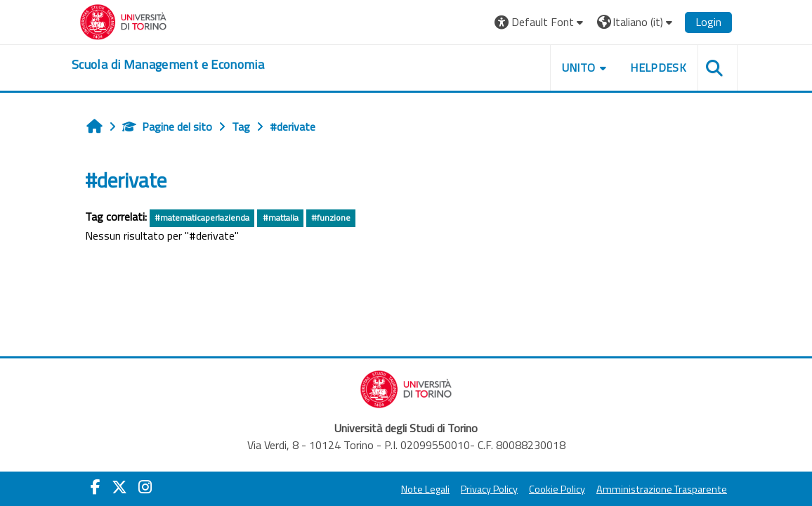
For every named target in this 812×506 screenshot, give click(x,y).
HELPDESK (658, 67)
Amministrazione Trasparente (662, 489)
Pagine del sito (167, 126)
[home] (168, 65)
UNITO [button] (579, 67)
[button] (541, 22)
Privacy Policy (489, 489)
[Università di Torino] (123, 20)
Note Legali (425, 489)
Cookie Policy (557, 489)
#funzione (331, 218)
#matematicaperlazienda (202, 218)
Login (708, 22)
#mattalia (281, 218)
